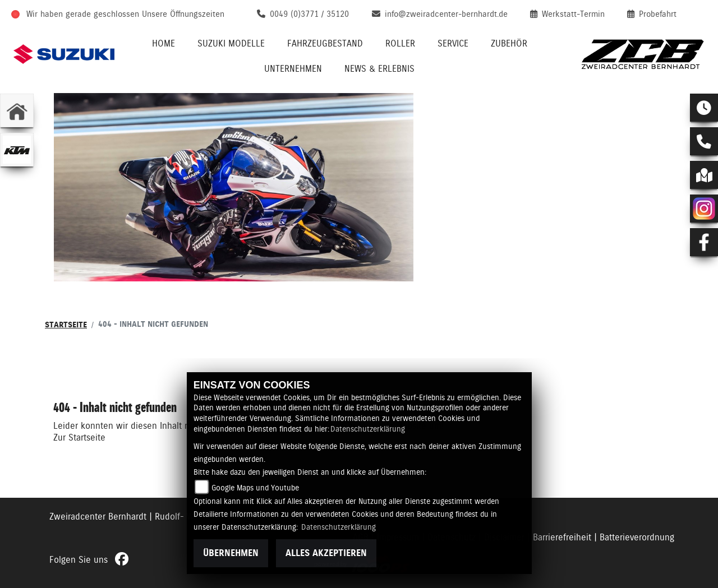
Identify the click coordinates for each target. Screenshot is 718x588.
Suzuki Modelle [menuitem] (231, 43)
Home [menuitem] (164, 43)
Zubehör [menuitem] (509, 43)
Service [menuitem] (453, 43)
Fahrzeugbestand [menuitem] (325, 43)
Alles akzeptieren (326, 553)
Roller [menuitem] (400, 43)
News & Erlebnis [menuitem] (379, 69)
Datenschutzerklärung (368, 429)
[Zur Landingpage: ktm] (17, 150)
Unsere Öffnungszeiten (183, 14)
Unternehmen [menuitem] (293, 69)
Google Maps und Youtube (255, 488)
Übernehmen (231, 553)
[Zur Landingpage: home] (17, 110)
